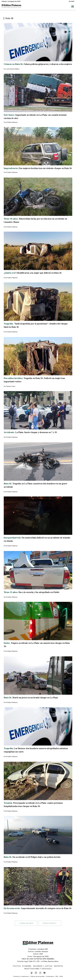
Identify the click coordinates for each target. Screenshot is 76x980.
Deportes (59, 966)
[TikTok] (40, 973)
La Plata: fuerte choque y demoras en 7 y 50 (36, 432)
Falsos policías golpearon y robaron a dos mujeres (48, 64)
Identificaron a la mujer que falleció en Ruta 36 (39, 273)
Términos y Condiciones (21, 976)
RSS (57, 976)
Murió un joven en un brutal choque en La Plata (35, 698)
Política (17, 966)
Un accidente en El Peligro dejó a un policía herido (36, 857)
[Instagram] (36, 973)
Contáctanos (50, 976)
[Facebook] (32, 973)
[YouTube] (44, 973)
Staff (61, 976)
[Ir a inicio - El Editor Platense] (11, 6)
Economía (27, 966)
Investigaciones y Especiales (38, 969)
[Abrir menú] (73, 6)
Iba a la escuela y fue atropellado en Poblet (39, 592)
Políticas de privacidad (37, 976)
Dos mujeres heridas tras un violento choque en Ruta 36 (45, 168)
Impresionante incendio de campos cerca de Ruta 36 (46, 908)
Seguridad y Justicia (43, 966)
